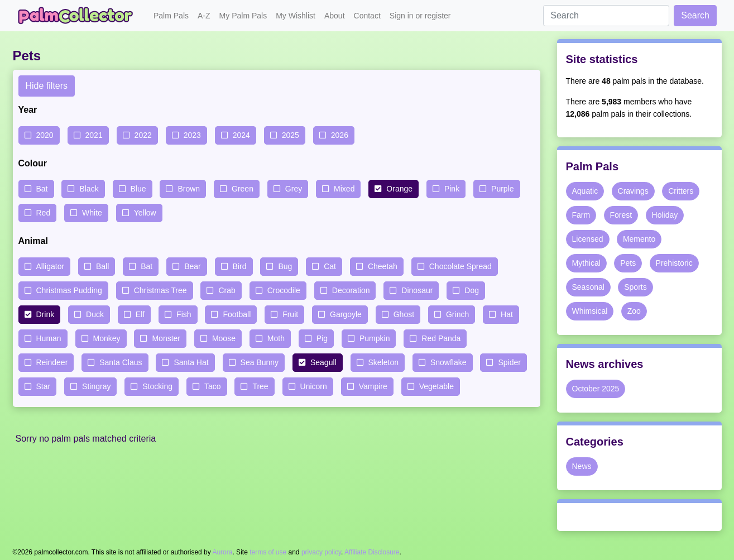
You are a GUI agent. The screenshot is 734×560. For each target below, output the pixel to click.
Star (44, 386)
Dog (472, 290)
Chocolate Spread (460, 266)
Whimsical (590, 311)
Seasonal (588, 287)
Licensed (588, 239)
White (92, 213)
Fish (184, 314)
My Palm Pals (243, 16)
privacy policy (321, 552)
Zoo (634, 311)
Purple (502, 189)
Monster (166, 338)
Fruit (290, 314)
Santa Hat (191, 362)
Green (243, 189)
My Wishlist (296, 16)
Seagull (323, 362)
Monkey (107, 338)
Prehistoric (674, 263)
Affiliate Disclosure (372, 552)
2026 (340, 135)
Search (695, 15)
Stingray (96, 386)
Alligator (51, 266)
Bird (240, 266)
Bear (193, 266)
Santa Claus (121, 362)
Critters (681, 191)
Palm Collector (79, 16)
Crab (227, 290)
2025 (291, 135)
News (582, 466)
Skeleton (383, 362)
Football (237, 314)
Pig (322, 338)
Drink (45, 314)
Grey (294, 189)
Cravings (633, 191)
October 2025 (596, 389)
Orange (399, 189)
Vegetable (436, 386)
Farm (581, 215)
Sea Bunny (260, 362)
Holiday (665, 215)
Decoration (351, 290)
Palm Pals (171, 16)
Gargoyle (346, 314)
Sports (635, 287)
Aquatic (585, 191)
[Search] (606, 16)
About (335, 16)
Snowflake (448, 362)
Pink (452, 189)
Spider (509, 362)
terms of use (268, 552)
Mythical (586, 263)
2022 (143, 135)
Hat (507, 314)
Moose (224, 338)
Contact (367, 16)
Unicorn (314, 386)
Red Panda (441, 338)
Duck (95, 314)
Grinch (457, 314)
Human (49, 338)
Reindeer (52, 362)
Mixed (344, 189)
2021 (94, 135)
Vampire (373, 386)
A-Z (204, 16)
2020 (45, 135)
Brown (189, 189)
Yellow (145, 213)
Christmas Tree (160, 290)
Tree (260, 386)
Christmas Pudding (69, 290)
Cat (330, 266)
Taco (213, 386)
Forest (621, 215)
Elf (140, 314)
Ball (102, 266)
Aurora (222, 552)
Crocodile (284, 290)
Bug (285, 266)
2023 (192, 135)
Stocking (157, 386)
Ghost (404, 314)
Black (89, 189)
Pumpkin (375, 338)
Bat (42, 189)
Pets (628, 263)
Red (44, 213)
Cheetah (383, 266)
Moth (276, 338)
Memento (639, 239)
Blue (138, 189)
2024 (241, 135)
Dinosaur (417, 290)
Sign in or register (420, 16)
